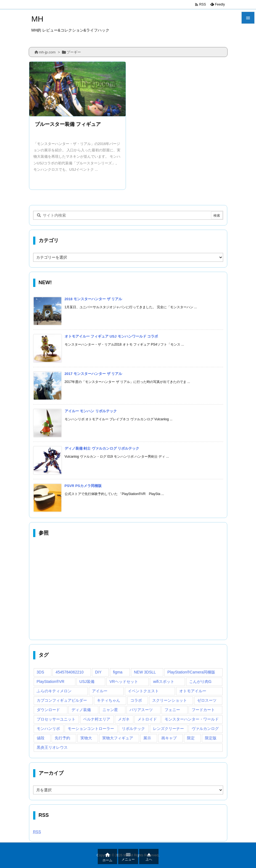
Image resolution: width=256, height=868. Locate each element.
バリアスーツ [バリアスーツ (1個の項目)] (141, 710)
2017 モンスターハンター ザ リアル (93, 374)
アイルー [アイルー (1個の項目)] (100, 691)
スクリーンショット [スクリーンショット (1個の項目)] (170, 700)
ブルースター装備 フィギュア (68, 124)
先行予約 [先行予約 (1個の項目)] (62, 738)
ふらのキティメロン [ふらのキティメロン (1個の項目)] (54, 691)
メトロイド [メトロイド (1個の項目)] (147, 719)
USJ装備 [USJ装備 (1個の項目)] (87, 682)
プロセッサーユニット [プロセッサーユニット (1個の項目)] (56, 719)
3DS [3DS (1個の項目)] (40, 672)
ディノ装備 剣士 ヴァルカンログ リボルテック (102, 448)
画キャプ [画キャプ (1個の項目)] (169, 738)
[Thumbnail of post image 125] (78, 89)
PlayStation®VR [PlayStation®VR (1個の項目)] (51, 682)
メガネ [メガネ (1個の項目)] (124, 719)
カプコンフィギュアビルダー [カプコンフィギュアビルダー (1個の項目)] (62, 700)
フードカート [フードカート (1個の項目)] (203, 710)
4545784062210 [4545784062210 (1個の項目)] (69, 672)
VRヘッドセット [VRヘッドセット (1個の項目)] (124, 682)
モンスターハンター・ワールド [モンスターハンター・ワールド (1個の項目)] (192, 719)
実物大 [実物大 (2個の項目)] (86, 738)
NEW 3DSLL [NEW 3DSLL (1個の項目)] (145, 672)
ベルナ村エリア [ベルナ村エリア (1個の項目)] (97, 719)
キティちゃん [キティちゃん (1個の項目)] (109, 700)
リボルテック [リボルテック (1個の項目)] (133, 729)
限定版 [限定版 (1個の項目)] (211, 738)
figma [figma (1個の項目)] (118, 672)
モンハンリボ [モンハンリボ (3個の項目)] (48, 729)
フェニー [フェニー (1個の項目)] (172, 710)
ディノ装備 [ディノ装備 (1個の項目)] (81, 710)
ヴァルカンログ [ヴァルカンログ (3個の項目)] (205, 729)
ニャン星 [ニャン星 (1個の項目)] (110, 710)
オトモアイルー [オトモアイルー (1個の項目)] (193, 691)
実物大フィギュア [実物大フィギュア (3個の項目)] (118, 738)
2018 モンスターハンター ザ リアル (93, 299)
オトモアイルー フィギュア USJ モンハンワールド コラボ (111, 336)
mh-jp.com (47, 52)
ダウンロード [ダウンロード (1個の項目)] (48, 710)
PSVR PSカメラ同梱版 (83, 486)
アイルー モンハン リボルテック (91, 411)
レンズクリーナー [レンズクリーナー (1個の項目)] (168, 729)
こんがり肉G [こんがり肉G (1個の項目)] (200, 682)
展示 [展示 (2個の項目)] (147, 738)
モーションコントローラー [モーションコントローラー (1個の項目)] (91, 729)
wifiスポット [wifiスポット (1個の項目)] (163, 682)
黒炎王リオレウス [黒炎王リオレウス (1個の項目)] (52, 747)
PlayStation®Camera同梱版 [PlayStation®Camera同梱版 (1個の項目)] (191, 672)
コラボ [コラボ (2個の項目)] (136, 700)
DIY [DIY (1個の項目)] (98, 672)
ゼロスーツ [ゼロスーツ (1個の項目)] (207, 700)
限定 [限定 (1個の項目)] (191, 738)
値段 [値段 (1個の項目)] (41, 738)
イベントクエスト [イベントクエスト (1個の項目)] (143, 691)
